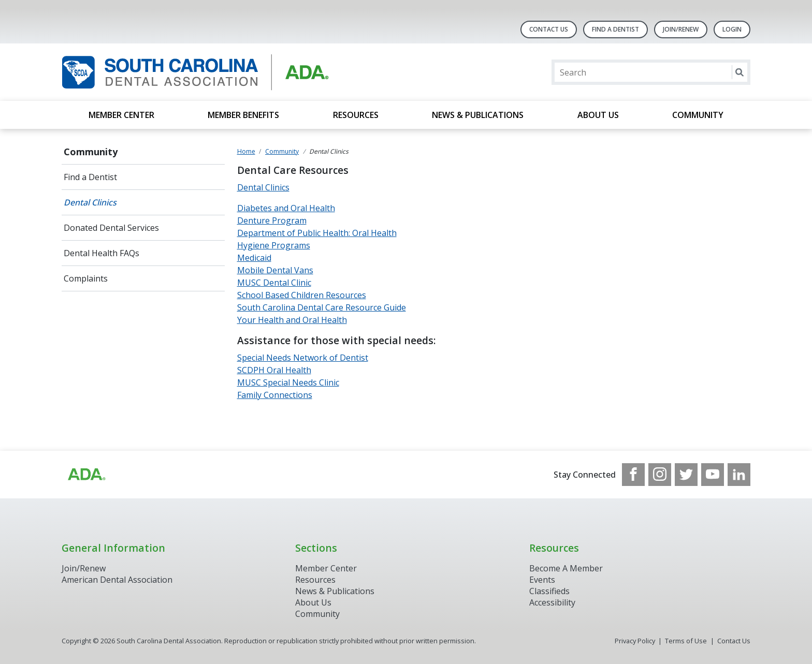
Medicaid (254, 258)
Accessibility (552, 602)
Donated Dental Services (111, 228)
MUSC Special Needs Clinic (288, 382)
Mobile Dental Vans (275, 270)
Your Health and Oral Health (292, 320)
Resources (356, 115)
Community (698, 115)
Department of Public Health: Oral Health (317, 233)
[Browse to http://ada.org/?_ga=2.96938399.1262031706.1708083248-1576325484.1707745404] (86, 475)
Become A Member (566, 568)
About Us (598, 115)
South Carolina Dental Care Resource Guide (322, 307)
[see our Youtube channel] (713, 475)
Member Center (121, 115)
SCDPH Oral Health (274, 370)
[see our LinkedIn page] (739, 475)
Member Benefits (243, 115)
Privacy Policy (635, 641)
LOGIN (732, 29)
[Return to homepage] (195, 72)
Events (542, 580)
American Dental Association (117, 580)
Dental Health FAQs (102, 253)
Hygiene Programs (274, 245)
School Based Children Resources (302, 295)
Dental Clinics (90, 202)
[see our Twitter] (686, 475)
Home (246, 151)
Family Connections (275, 395)
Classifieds (549, 591)
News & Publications (478, 115)
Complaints (86, 278)
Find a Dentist (90, 177)
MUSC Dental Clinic (274, 283)
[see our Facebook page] (633, 475)
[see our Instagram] (660, 475)
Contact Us (549, 29)
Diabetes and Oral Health (286, 208)
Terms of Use (686, 641)
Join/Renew (681, 29)
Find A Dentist (615, 29)
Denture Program (272, 220)
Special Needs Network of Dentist (303, 358)
